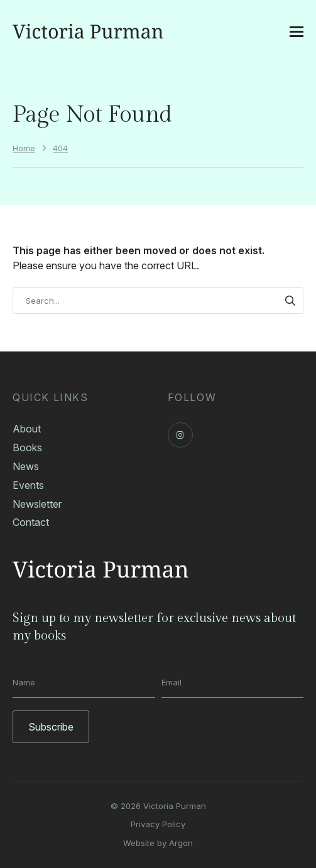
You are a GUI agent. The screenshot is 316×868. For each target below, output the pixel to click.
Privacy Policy (158, 824)
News (26, 466)
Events (28, 485)
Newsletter (37, 504)
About (27, 429)
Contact (31, 522)
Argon (181, 843)
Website (139, 843)
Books (27, 447)
